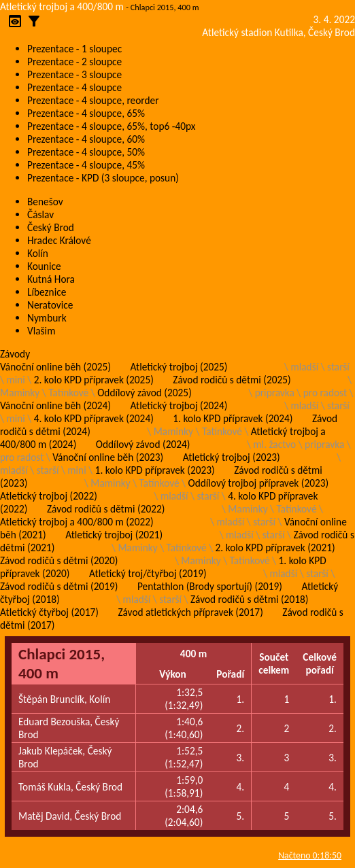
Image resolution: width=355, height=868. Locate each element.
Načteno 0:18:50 (310, 855)
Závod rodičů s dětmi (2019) (59, 586)
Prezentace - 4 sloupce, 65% (86, 113)
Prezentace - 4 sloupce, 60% (86, 139)
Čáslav (40, 214)
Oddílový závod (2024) (143, 444)
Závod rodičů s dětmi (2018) (249, 599)
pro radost (325, 393)
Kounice (44, 266)
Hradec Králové (59, 240)
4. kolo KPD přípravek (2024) (94, 418)
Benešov (45, 202)
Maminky (20, 393)
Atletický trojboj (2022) (49, 496)
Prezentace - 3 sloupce (74, 74)
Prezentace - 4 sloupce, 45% (86, 165)
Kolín (38, 253)
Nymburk (47, 318)
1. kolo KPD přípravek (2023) (155, 470)
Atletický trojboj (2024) (179, 405)
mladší (304, 367)
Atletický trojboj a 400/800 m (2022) (77, 522)
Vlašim (41, 331)
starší (338, 367)
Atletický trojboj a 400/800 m (62, 6)
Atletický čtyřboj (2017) (49, 612)
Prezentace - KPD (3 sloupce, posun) (103, 178)
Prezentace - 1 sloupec (74, 49)
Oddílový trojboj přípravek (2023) (259, 483)
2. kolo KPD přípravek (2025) (94, 380)
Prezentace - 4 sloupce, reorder (93, 100)
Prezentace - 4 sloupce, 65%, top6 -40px (111, 126)
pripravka (275, 393)
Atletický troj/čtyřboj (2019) (148, 573)
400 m (193, 654)
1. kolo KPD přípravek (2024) (233, 418)
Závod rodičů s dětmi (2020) (59, 560)
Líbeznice (47, 292)
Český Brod (51, 227)
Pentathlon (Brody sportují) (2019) (210, 586)
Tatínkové (68, 393)
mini (15, 380)
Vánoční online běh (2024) (55, 405)
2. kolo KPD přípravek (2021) (275, 548)
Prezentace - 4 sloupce (74, 87)
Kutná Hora (51, 279)
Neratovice (50, 305)
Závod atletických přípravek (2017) (190, 612)
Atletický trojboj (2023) (232, 457)
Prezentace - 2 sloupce (74, 62)
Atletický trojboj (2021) (114, 535)
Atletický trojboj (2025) (179, 367)
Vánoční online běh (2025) (55, 367)
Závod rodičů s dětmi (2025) (232, 380)
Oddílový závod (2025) (145, 393)
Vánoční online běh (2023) (108, 457)
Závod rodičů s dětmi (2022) (106, 509)
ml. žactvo (274, 444)
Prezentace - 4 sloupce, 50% (86, 152)
